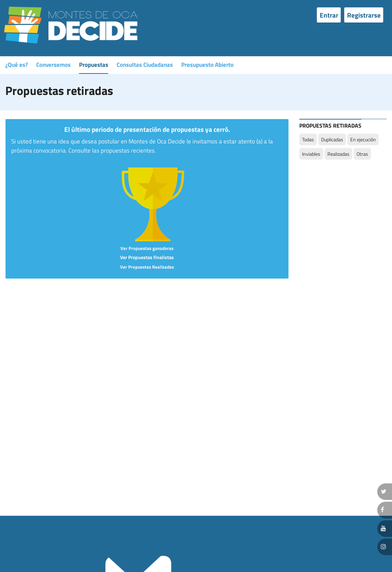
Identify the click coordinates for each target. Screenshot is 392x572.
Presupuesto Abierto (207, 65)
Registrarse (364, 15)
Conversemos (53, 65)
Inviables (311, 154)
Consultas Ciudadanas (145, 65)
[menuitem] (331, 15)
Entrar (329, 15)
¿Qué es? (17, 65)
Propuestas (94, 65)
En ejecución (363, 139)
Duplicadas (332, 139)
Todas (308, 139)
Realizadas (338, 154)
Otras (362, 154)
